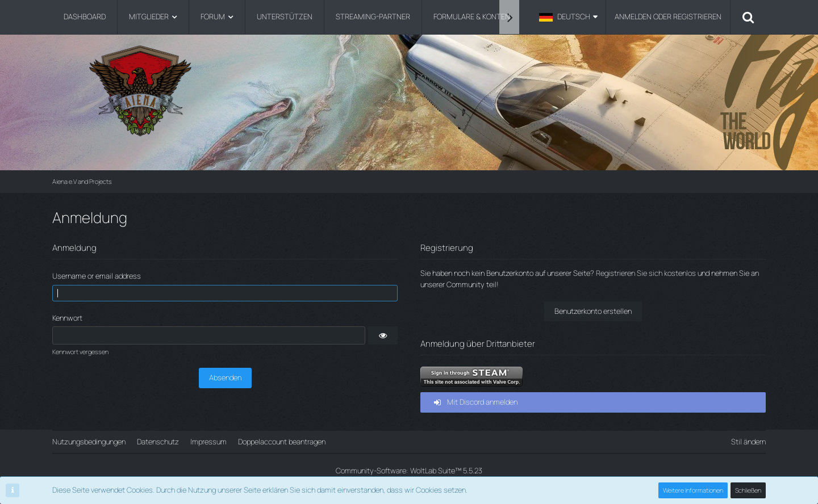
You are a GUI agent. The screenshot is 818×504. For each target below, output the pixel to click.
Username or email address (97, 276)
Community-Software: (409, 471)
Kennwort (67, 318)
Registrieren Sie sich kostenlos (646, 273)
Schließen (748, 490)
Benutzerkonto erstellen (593, 311)
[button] (568, 17)
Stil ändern (748, 442)
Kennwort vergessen (80, 352)
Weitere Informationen (693, 490)
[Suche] (748, 17)
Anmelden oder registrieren (668, 16)
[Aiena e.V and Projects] (409, 91)
